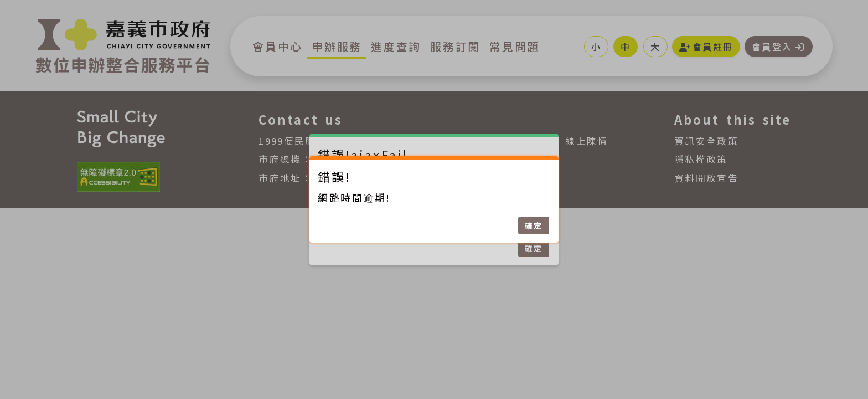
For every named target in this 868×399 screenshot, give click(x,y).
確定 (534, 226)
